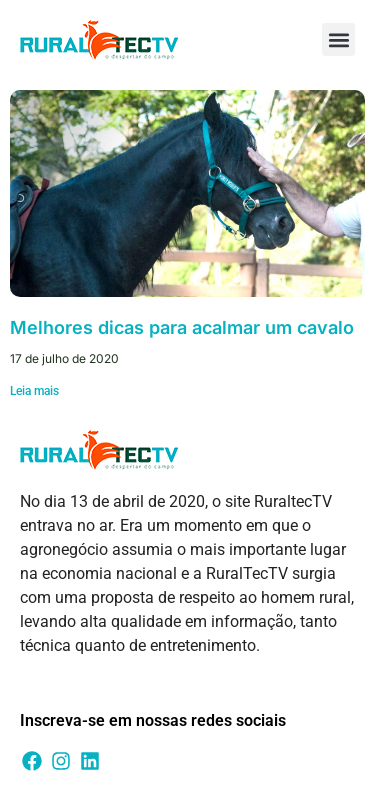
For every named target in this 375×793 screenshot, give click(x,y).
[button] (338, 39)
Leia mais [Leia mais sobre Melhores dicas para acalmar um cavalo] (34, 391)
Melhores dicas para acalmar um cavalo (182, 327)
